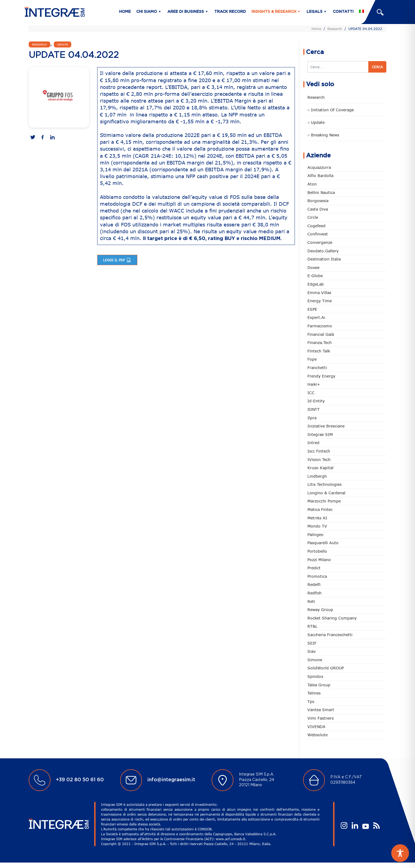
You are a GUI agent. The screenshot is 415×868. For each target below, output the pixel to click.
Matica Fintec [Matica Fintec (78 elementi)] (320, 509)
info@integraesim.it (171, 780)
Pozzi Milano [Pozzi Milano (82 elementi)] (319, 560)
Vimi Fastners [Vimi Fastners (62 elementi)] (321, 718)
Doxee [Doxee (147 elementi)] (313, 267)
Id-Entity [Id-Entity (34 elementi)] (316, 401)
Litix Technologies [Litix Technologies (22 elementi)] (324, 484)
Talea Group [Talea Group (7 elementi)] (319, 685)
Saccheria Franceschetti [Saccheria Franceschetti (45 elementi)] (330, 635)
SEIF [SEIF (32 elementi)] (312, 643)
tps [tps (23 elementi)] (311, 701)
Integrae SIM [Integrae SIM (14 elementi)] (320, 434)
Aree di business (186, 12)
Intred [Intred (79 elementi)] (313, 443)
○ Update (316, 122)
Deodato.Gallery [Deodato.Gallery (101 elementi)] (323, 251)
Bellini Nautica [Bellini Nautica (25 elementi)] (321, 192)
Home (125, 12)
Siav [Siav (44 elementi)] (312, 651)
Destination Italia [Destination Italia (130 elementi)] (324, 259)
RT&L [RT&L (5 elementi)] (312, 626)
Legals (315, 12)
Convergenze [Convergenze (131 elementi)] (320, 242)
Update (63, 44)
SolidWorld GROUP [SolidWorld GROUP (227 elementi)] (326, 668)
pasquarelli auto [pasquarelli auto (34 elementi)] (323, 543)
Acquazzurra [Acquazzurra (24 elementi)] (319, 167)
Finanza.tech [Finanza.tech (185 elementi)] (320, 342)
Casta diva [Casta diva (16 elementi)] (318, 209)
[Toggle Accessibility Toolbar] (400, 853)
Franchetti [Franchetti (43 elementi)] (317, 368)
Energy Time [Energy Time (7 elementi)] (320, 301)
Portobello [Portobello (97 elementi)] (317, 551)
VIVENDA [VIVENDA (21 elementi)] (316, 727)
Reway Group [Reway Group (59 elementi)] (320, 610)
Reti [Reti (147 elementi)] (311, 601)
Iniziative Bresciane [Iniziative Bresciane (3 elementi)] (326, 426)
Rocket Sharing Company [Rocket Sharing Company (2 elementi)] (332, 618)
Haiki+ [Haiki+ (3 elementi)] (314, 384)
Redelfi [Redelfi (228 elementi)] (314, 584)
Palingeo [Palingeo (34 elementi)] (315, 535)
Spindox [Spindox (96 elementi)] (315, 676)
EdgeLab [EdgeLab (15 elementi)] (316, 284)
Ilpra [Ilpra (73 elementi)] (312, 418)
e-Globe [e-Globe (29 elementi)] (315, 276)
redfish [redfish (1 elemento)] (315, 593)
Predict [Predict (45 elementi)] (314, 568)
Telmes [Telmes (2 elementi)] (314, 693)
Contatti (343, 12)
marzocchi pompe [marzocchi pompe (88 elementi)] (324, 501)
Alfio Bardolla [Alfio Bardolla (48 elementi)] (320, 176)
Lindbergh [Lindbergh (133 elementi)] (317, 476)
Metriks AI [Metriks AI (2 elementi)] (317, 518)
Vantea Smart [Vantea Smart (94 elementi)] (321, 710)
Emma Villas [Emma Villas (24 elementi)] (319, 293)
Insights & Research (274, 12)
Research (335, 29)
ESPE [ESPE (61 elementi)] (312, 309)
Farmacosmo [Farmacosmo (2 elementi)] (320, 326)
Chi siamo (147, 12)
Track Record (230, 12)
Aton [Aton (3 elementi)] (312, 184)
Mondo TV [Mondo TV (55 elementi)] (317, 526)
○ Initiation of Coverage (331, 110)
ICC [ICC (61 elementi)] (311, 393)
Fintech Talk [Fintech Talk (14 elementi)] (319, 351)
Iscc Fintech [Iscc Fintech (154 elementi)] (319, 451)
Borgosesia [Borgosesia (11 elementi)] (318, 201)
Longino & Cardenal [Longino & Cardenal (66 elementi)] (326, 493)
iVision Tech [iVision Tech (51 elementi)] (319, 460)
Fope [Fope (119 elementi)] (312, 359)
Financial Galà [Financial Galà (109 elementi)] (321, 334)
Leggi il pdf (117, 260)
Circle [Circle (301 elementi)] (313, 217)
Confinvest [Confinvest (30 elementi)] (318, 234)
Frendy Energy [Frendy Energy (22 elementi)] (321, 376)
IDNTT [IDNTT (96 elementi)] (314, 409)
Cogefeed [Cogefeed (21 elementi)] (316, 226)
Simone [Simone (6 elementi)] (315, 660)
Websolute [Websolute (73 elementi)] (318, 735)
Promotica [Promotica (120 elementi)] (317, 576)
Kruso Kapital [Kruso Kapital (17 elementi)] (320, 468)
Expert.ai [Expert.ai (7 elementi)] (316, 317)
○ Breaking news (323, 135)
